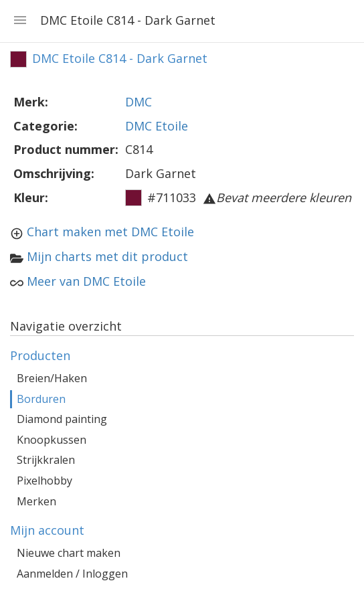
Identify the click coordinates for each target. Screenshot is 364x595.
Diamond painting (62, 419)
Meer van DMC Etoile (86, 281)
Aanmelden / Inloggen (72, 574)
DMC (139, 102)
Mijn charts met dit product (107, 256)
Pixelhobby (44, 481)
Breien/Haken (52, 378)
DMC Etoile (157, 126)
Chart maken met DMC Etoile (110, 232)
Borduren (41, 399)
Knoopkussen (52, 440)
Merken (36, 501)
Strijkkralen (46, 460)
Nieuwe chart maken (69, 553)
